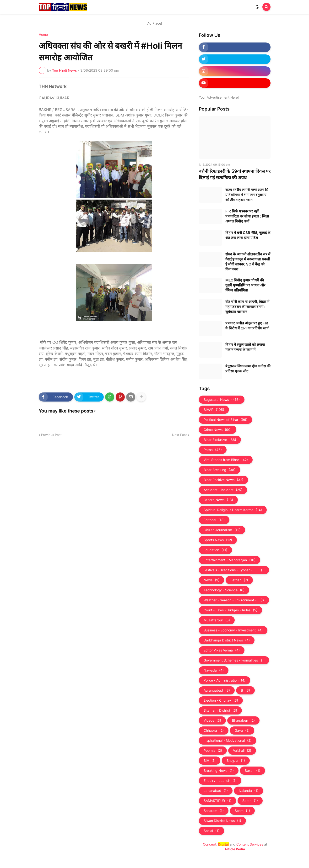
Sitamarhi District (220, 710)
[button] (257, 7)
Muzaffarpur (217, 620)
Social (211, 831)
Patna (213, 450)
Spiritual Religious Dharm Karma (233, 510)
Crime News (218, 430)
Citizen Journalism (222, 530)
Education (215, 550)
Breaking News (219, 771)
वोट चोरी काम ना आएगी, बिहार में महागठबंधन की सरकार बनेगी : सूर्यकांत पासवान (247, 307)
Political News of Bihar (225, 420)
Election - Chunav (221, 700)
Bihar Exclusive (220, 440)
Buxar (252, 771)
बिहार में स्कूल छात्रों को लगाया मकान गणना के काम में (245, 347)
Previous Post (51, 435)
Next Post (179, 435)
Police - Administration (225, 680)
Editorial (214, 520)
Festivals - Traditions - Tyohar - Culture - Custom (234, 570)
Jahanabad (216, 791)
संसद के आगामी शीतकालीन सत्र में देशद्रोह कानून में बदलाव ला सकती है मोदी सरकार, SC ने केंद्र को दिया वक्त (248, 262)
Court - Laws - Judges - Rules (230, 610)
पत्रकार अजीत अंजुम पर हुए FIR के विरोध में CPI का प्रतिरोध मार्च (247, 326)
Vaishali (242, 751)
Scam (242, 811)
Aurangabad (217, 690)
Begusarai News (222, 400)
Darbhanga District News (227, 640)
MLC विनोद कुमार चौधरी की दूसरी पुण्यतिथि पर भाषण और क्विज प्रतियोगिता (245, 285)
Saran (250, 801)
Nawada (214, 670)
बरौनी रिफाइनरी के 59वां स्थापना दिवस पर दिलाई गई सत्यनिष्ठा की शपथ (235, 175)
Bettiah (239, 580)
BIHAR (214, 410)
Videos (212, 720)
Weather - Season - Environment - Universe (234, 600)
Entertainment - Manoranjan (230, 560)
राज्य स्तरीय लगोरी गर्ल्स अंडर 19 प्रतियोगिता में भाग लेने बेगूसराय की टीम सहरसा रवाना (247, 195)
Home (43, 35)
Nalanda (249, 791)
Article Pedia (235, 849)
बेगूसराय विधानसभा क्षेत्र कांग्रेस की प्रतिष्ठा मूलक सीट (248, 369)
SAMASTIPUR (217, 801)
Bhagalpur (243, 720)
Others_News (218, 500)
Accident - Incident (223, 490)
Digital (223, 844)
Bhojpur (236, 761)
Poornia (213, 751)
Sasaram (214, 811)
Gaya (242, 730)
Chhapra (214, 730)
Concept (210, 844)
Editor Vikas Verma (222, 650)
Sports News (218, 540)
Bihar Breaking (220, 470)
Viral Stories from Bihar (226, 460)
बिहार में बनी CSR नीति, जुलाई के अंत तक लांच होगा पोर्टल (248, 235)
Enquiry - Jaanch (220, 781)
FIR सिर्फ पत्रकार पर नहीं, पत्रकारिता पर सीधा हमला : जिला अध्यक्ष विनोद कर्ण (247, 216)
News (211, 580)
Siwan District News (222, 821)
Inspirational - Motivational (228, 741)
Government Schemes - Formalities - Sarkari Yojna (234, 660)
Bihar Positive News (223, 480)
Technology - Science (224, 590)
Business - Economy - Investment (233, 630)
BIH (210, 761)
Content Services (250, 844)
